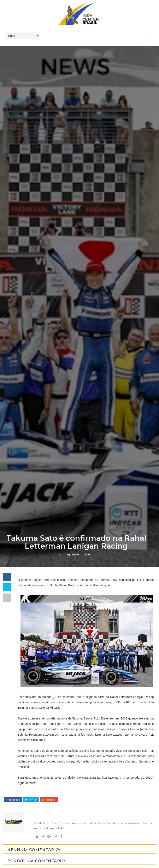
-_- (61, 554)
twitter (31, 800)
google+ (49, 800)
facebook (13, 800)
